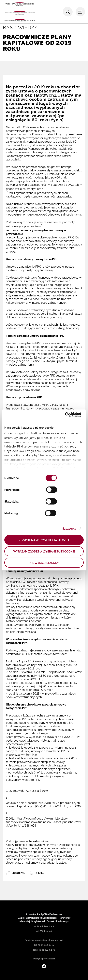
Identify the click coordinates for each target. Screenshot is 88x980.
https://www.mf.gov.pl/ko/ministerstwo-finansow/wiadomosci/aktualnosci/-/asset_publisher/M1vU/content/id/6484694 (43, 822)
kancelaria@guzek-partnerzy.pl (47, 940)
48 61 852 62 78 (47, 950)
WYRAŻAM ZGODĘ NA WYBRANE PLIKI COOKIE (44, 551)
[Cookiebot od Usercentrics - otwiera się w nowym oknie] (64, 415)
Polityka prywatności (44, 959)
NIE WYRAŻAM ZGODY (44, 563)
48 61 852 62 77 (46, 945)
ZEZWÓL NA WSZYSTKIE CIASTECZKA (44, 540)
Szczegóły (69, 528)
